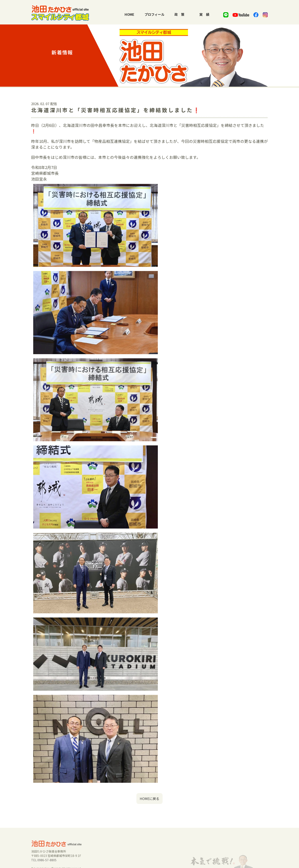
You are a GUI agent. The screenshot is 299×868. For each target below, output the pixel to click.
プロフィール (154, 14)
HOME (129, 14)
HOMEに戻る (149, 805)
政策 (179, 14)
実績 (204, 14)
